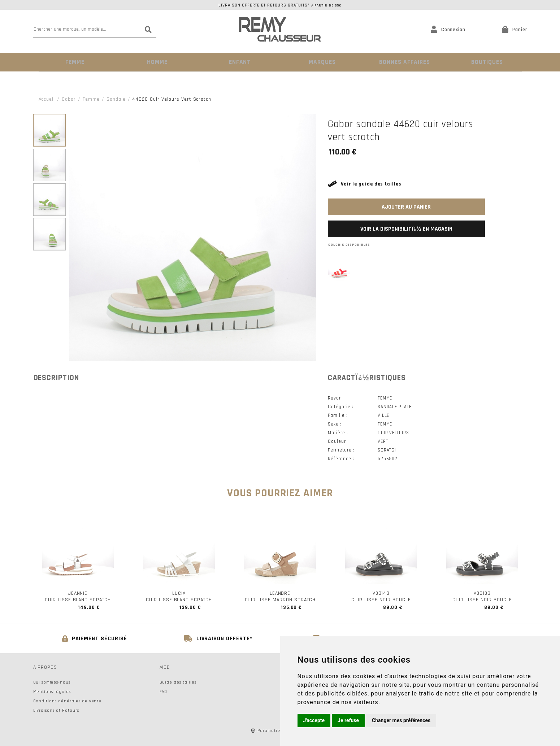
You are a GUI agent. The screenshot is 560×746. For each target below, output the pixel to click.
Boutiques (486, 62)
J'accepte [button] (314, 720)
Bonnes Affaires (403, 62)
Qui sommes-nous (52, 682)
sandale (116, 99)
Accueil (47, 99)
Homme (157, 62)
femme (91, 99)
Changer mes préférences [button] (401, 720)
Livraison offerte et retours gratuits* (280, 5)
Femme (74, 62)
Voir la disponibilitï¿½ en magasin (406, 229)
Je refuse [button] (348, 720)
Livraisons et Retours (56, 710)
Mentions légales (52, 691)
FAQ (164, 691)
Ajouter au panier (406, 207)
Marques (321, 62)
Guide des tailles (178, 682)
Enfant (239, 62)
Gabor (69, 99)
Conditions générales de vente (68, 701)
